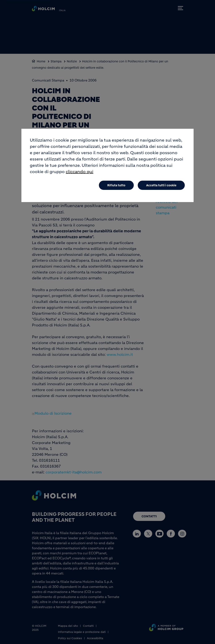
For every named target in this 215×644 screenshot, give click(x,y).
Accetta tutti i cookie (161, 187)
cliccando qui (79, 173)
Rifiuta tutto (116, 187)
